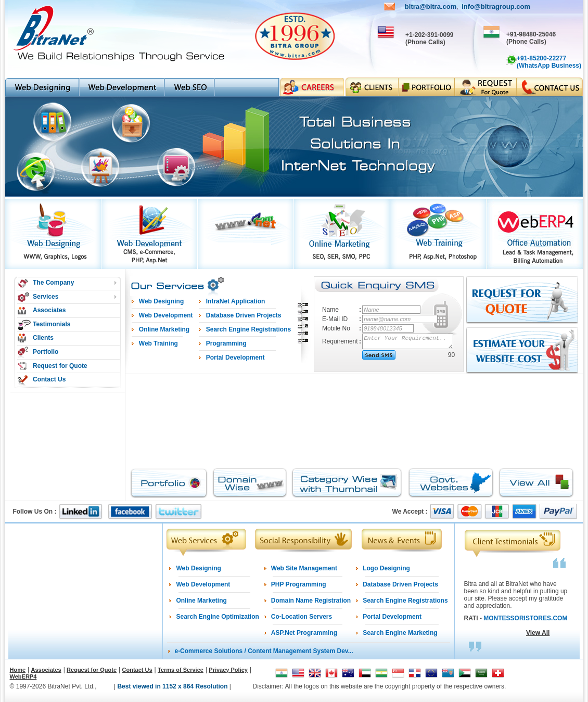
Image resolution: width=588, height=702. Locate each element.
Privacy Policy (228, 670)
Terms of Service (181, 670)
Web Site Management (304, 568)
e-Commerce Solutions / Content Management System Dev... (264, 651)
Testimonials (52, 324)
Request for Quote (60, 366)
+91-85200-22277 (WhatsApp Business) (549, 62)
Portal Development (392, 617)
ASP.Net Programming (304, 633)
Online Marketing (201, 601)
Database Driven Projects (400, 584)
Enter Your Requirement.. (408, 341)
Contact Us (49, 379)
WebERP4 (23, 677)
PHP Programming (299, 584)
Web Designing (198, 568)
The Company (53, 283)
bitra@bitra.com (431, 7)
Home (18, 670)
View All (538, 633)
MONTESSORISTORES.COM (525, 618)
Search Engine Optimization (217, 617)
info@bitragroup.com (496, 7)
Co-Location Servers (302, 617)
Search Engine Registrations (405, 601)
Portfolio (46, 352)
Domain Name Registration (311, 601)
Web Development (203, 584)
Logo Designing (386, 568)
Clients (43, 338)
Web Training (158, 343)
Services (46, 297)
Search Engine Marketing (400, 633)
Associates (49, 310)
